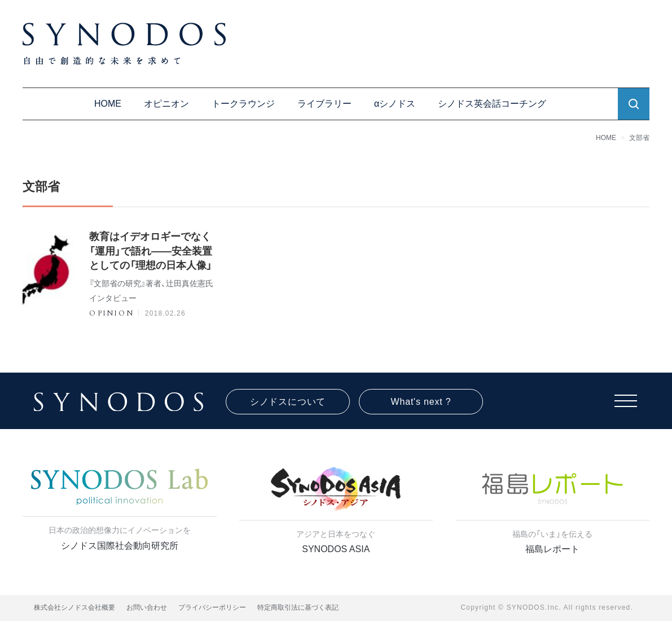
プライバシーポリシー (212, 607)
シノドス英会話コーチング (492, 104)
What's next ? (421, 402)
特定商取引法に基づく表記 (298, 607)
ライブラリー (324, 104)
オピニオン (166, 104)
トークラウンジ (243, 104)
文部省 (639, 138)
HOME (108, 104)
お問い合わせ (147, 607)
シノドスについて (288, 402)
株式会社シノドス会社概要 (74, 607)
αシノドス (395, 104)
